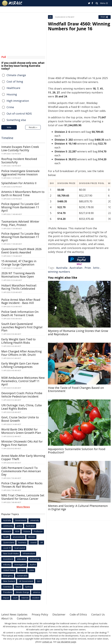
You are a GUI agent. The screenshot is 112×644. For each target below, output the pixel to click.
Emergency (8, 576)
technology (35, 559)
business (22, 542)
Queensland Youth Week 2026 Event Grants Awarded (21, 251)
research (7, 531)
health (6, 537)
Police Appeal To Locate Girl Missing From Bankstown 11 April (20, 207)
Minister (32, 537)
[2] (2, 635)
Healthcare (13, 88)
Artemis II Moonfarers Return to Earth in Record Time (23, 194)
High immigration (18, 101)
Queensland (9, 542)
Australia (62, 268)
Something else (16, 120)
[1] (108, 632)
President (8, 592)
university (35, 520)
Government (21, 520)
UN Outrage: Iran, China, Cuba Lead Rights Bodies (22, 407)
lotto (96, 268)
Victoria (27, 531)
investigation (20, 565)
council (33, 542)
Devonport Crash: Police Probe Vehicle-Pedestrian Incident (22, 395)
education (22, 559)
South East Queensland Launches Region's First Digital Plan (22, 327)
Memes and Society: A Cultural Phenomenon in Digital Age (78, 508)
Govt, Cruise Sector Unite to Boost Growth (20, 419)
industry (7, 565)
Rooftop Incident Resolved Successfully (19, 161)
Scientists (7, 587)
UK (42, 542)
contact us (47, 642)
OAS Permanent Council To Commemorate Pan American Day (21, 471)
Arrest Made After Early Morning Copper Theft (23, 457)
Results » (33, 127)
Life (50, 17)
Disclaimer (61, 614)
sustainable (22, 576)
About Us (26, 618)
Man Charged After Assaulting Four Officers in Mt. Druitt (21, 353)
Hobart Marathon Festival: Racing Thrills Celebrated (19, 287)
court (15, 598)
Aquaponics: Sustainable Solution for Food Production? (77, 451)
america (37, 592)
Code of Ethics (81, 614)
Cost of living (15, 82)
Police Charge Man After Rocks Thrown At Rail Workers (22, 485)
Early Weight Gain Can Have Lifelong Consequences (20, 365)
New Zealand (9, 581)
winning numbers (59, 272)
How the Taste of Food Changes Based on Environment (76, 389)
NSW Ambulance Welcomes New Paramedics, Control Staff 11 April (23, 381)
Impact (6, 598)
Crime (10, 107)
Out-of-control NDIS (19, 114)
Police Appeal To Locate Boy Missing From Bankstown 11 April (20, 237)
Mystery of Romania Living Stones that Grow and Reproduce (78, 333)
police (19, 526)
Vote (9, 127)
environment (19, 537)
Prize (88, 268)
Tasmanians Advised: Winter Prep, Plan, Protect (20, 223)
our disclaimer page (67, 642)
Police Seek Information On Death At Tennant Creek (20, 313)
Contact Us (8, 618)
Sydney (28, 587)
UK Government (26, 581)
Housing (12, 94)
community (8, 526)
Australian (76, 268)
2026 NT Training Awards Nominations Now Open (18, 275)
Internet (25, 598)
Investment (8, 559)
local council (20, 548)
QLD (39, 581)
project (22, 570)
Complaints (43, 618)
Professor (38, 531)
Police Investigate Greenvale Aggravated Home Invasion (20, 173)
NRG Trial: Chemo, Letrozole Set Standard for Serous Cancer (23, 497)
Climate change (16, 75)
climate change (22, 592)
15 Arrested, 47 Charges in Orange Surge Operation (19, 263)
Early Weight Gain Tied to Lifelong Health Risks (18, 341)
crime (32, 570)
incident (36, 598)
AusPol (33, 565)
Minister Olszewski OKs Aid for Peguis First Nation (22, 443)
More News (23, 507)
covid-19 (7, 548)
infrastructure (29, 553)
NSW (17, 531)
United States (9, 570)
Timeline (7, 138)
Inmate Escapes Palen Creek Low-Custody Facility (20, 149)
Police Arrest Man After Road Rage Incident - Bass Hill (21, 301)
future (18, 587)
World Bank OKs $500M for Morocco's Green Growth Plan (21, 431)
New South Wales (11, 553)
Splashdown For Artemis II (19, 183)
